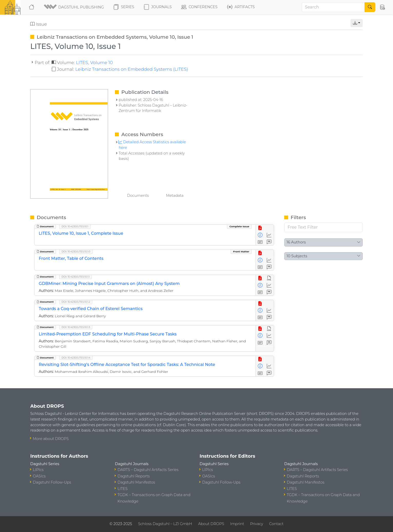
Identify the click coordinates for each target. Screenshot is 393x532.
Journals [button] (158, 7)
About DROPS (211, 524)
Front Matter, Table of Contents (71, 258)
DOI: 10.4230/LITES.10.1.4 (76, 358)
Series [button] (124, 7)
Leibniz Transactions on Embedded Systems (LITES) (131, 69)
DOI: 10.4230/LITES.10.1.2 (76, 302)
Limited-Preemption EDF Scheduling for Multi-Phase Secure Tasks (108, 334)
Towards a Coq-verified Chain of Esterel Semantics (91, 309)
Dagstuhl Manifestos (136, 482)
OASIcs (39, 476)
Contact (276, 524)
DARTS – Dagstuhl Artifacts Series (148, 470)
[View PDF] (260, 228)
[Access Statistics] (269, 235)
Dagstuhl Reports (134, 476)
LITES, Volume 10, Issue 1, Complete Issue (81, 233)
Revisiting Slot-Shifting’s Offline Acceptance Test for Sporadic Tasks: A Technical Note (127, 365)
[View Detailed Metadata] (260, 235)
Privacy (257, 524)
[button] (74, 7)
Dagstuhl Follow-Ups (52, 482)
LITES (122, 489)
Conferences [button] (199, 7)
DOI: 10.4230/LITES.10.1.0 (76, 252)
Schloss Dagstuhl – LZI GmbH (165, 524)
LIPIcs (38, 470)
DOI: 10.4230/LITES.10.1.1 (76, 277)
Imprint (237, 524)
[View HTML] (269, 278)
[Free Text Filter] (323, 227)
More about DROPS (51, 439)
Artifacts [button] (241, 7)
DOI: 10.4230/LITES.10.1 (75, 226)
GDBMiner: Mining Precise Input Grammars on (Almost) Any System (109, 284)
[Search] (333, 7)
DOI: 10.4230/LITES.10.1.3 (76, 327)
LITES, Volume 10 (94, 62)
